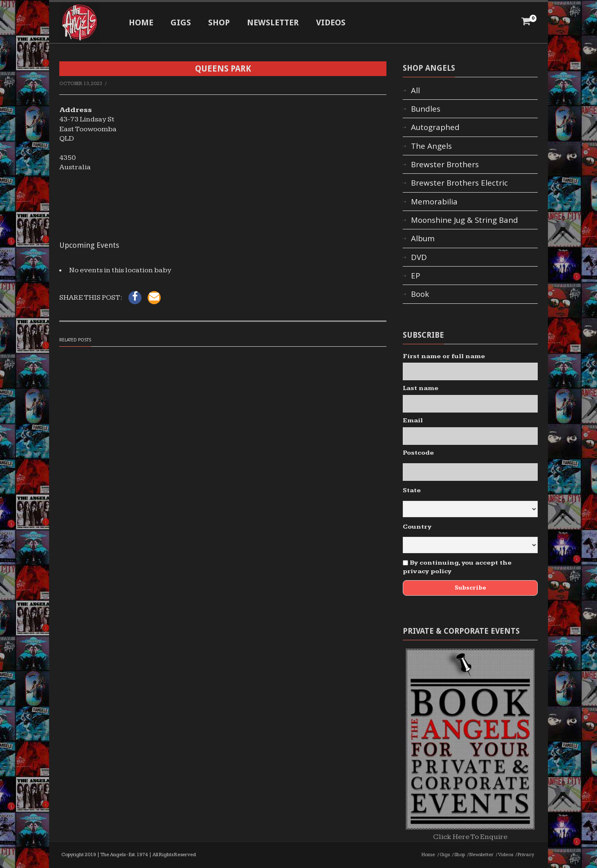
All (415, 90)
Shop (219, 22)
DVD (419, 257)
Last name (421, 388)
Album (423, 238)
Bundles (426, 109)
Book (420, 294)
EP (416, 276)
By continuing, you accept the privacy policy (457, 567)
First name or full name (444, 356)
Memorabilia (434, 202)
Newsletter (273, 22)
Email (413, 421)
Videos (331, 22)
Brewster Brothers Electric (459, 183)
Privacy (526, 855)
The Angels (431, 146)
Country (417, 527)
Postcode (418, 453)
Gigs (181, 22)
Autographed (435, 127)
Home (141, 22)
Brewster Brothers (445, 164)
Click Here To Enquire (470, 832)
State (412, 490)
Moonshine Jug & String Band (465, 220)
